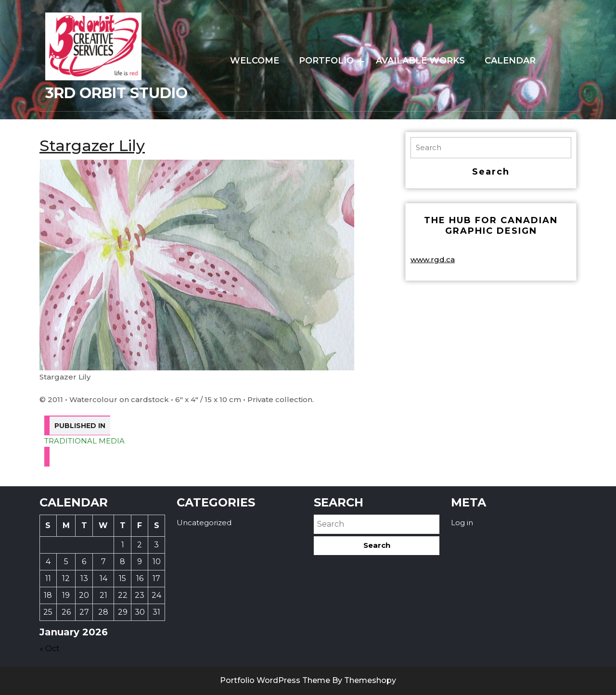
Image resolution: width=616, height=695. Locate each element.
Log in (462, 523)
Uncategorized (204, 523)
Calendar (510, 61)
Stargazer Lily (92, 145)
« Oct (50, 649)
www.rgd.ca (433, 259)
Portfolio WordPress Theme (275, 680)
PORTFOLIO (326, 61)
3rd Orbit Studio (116, 93)
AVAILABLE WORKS (420, 61)
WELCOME (255, 61)
